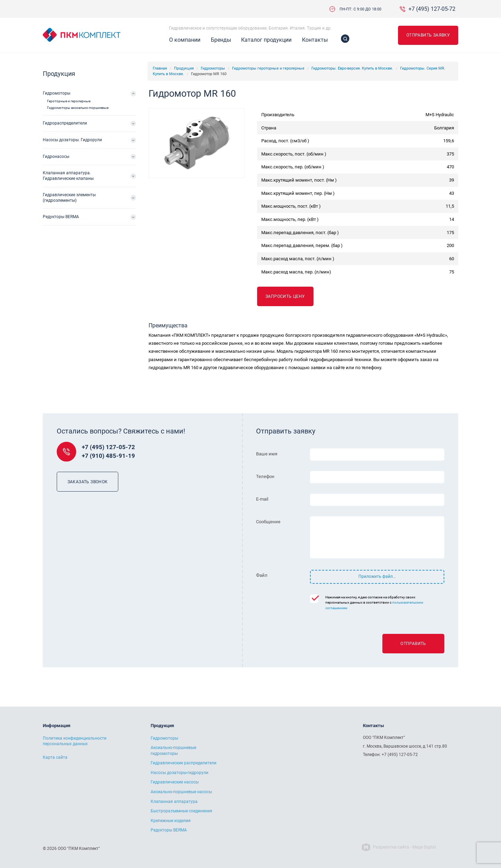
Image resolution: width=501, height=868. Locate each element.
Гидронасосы (56, 157)
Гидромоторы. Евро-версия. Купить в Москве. (352, 68)
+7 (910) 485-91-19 (108, 456)
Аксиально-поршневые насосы (181, 792)
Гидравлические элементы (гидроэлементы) (69, 198)
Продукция (184, 68)
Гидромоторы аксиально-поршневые (78, 108)
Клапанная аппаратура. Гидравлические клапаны (68, 176)
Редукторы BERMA (61, 217)
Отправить (413, 644)
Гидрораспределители (65, 123)
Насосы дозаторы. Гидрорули (72, 140)
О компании (185, 40)
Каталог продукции (266, 40)
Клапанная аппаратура (174, 802)
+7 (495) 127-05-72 (432, 9)
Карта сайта (55, 757)
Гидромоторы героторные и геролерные (268, 68)
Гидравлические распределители (184, 763)
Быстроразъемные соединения (181, 811)
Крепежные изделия (171, 821)
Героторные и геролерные (69, 101)
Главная (160, 68)
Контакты (315, 40)
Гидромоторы (213, 68)
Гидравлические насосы (175, 782)
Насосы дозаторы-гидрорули (180, 773)
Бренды (221, 40)
